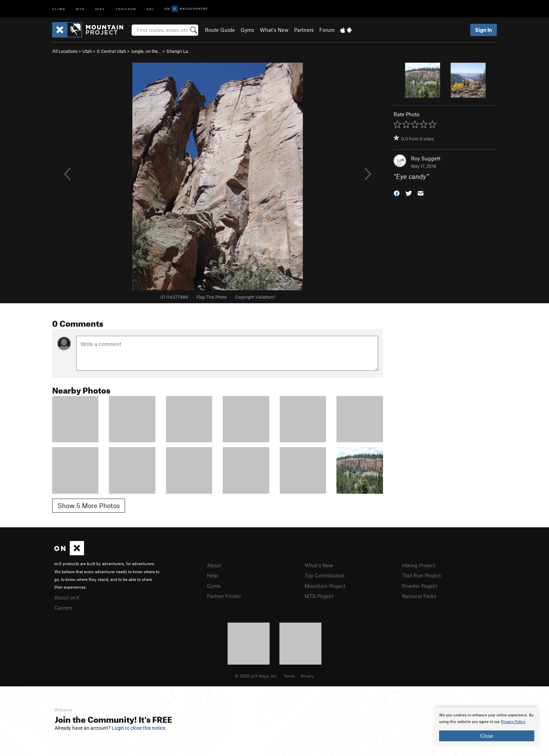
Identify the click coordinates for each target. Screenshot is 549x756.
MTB (80, 9)
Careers (63, 608)
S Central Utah (111, 51)
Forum (327, 30)
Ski (150, 9)
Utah (87, 51)
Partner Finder (224, 596)
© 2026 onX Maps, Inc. (256, 676)
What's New (274, 30)
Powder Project (420, 586)
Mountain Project (325, 586)
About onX (67, 597)
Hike (100, 9)
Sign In (484, 30)
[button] (397, 193)
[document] (487, 727)
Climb (59, 9)
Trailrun (126, 9)
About (214, 565)
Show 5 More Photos (89, 505)
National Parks (419, 596)
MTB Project (319, 596)
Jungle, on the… (146, 51)
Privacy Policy (513, 722)
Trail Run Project (421, 575)
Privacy (307, 676)
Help (213, 575)
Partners (304, 30)
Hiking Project (419, 565)
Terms (289, 676)
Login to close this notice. (139, 728)
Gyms (247, 30)
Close (487, 736)
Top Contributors (325, 575)
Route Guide (220, 30)
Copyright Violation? (255, 297)
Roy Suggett (426, 158)
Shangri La (177, 51)
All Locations (65, 51)
